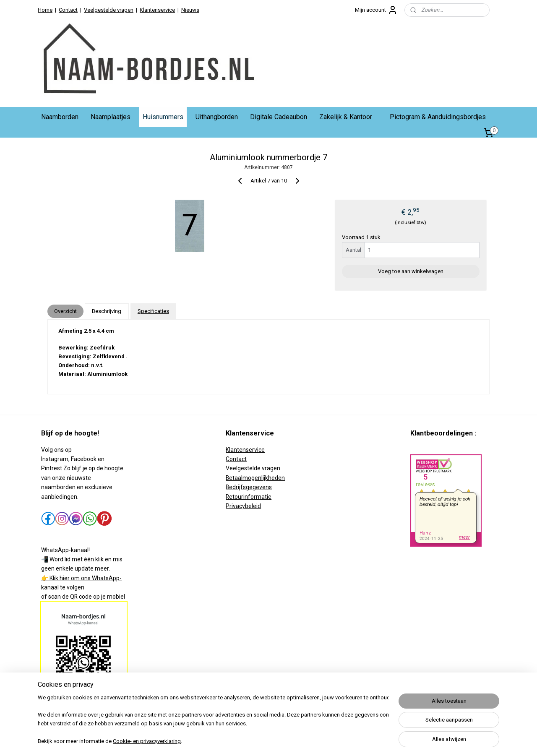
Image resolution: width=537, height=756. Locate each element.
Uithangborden (217, 117)
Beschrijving (107, 311)
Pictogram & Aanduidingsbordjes (438, 117)
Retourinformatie (249, 497)
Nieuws (190, 10)
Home (45, 10)
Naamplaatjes (111, 117)
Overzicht (65, 311)
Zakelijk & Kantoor (346, 117)
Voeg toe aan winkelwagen (411, 271)
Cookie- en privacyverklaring (147, 741)
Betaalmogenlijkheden (255, 478)
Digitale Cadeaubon (279, 117)
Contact (68, 10)
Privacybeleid (243, 506)
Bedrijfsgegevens (249, 487)
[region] (213, 720)
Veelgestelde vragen (109, 10)
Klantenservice (157, 10)
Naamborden (60, 117)
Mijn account (376, 10)
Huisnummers (163, 117)
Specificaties (153, 311)
